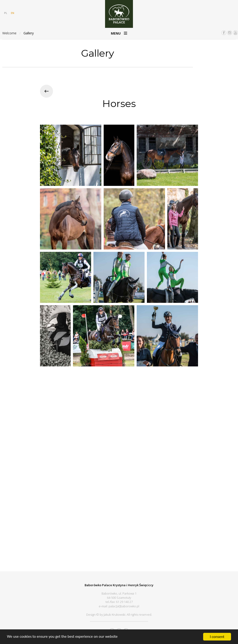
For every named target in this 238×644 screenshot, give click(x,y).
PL (6, 13)
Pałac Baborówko (119, 14)
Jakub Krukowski (114, 615)
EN (13, 13)
